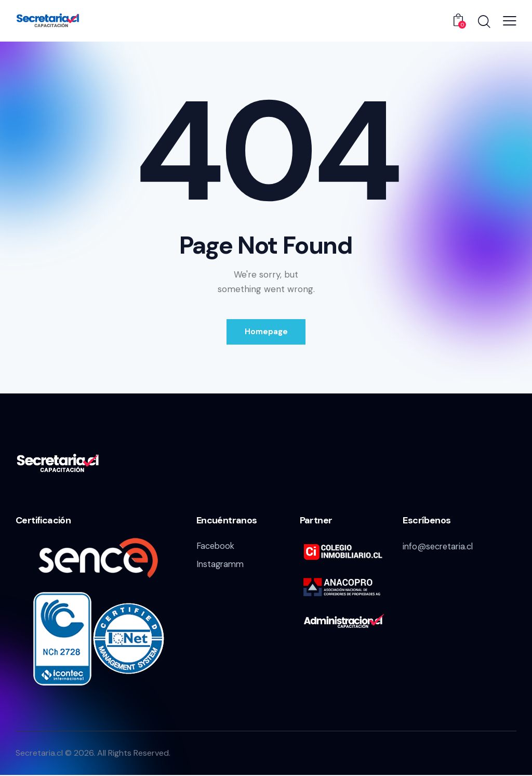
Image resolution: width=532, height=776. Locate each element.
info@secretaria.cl (440, 547)
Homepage (266, 332)
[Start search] (483, 22)
